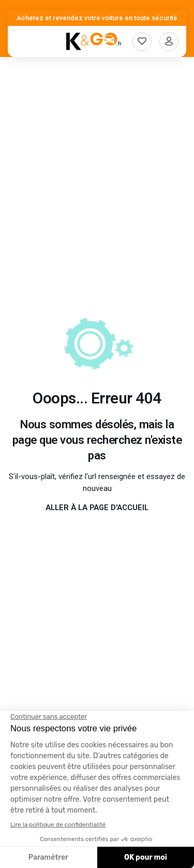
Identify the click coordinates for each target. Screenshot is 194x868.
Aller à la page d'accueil (97, 508)
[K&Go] (94, 41)
